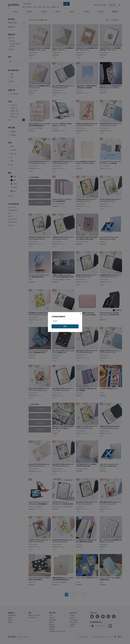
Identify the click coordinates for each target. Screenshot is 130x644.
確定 (65, 326)
